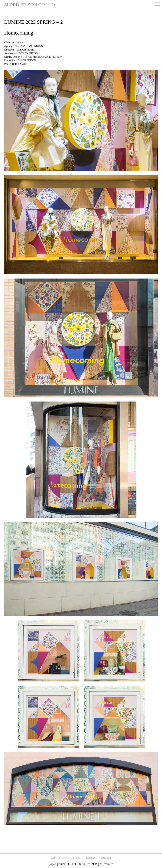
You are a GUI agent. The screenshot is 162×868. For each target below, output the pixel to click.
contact (106, 858)
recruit (78, 858)
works (55, 858)
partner (92, 858)
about (66, 858)
